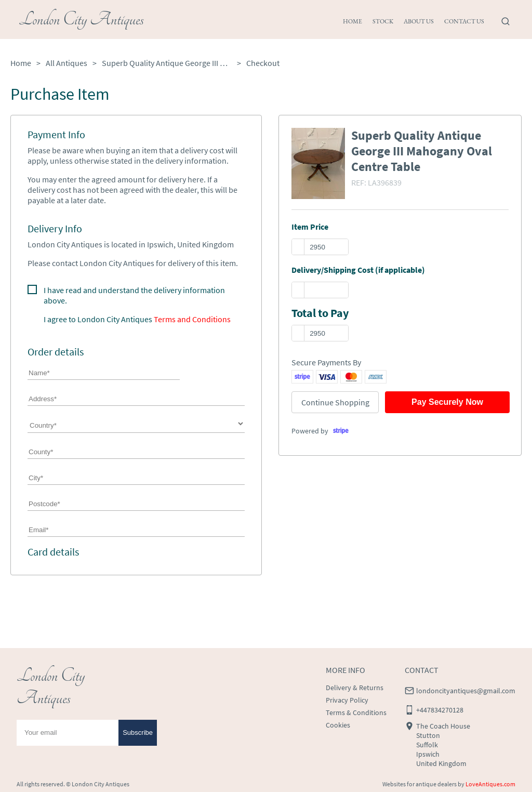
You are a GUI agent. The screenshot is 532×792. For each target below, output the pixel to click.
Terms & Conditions (356, 712)
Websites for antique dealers (420, 784)
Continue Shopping (335, 402)
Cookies (338, 725)
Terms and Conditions (192, 319)
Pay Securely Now (447, 402)
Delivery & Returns (355, 688)
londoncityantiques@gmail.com (466, 691)
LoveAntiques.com (490, 784)
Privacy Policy (347, 700)
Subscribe (138, 732)
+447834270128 (440, 710)
